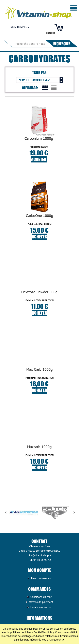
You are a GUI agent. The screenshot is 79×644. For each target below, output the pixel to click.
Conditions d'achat (40, 597)
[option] (24, 513)
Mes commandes (40, 578)
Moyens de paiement (40, 602)
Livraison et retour (40, 607)
